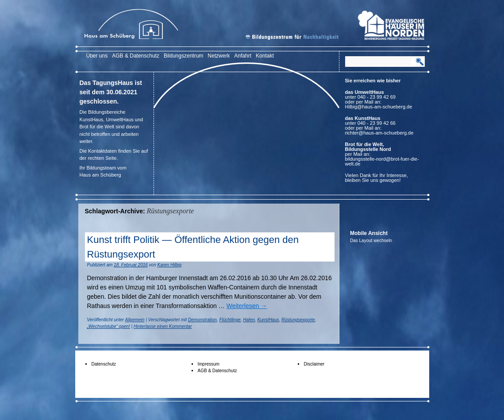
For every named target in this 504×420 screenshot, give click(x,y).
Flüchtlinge (230, 320)
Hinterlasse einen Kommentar (163, 326)
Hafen (249, 320)
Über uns (97, 56)
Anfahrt (243, 56)
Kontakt (265, 56)
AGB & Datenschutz (136, 56)
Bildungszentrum (183, 56)
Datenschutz (104, 364)
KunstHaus (268, 320)
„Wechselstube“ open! (109, 326)
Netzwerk (219, 56)
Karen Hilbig (169, 265)
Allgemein (135, 320)
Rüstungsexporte (298, 320)
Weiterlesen (247, 306)
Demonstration (202, 320)
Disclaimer (314, 364)
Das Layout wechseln (371, 241)
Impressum (209, 364)
